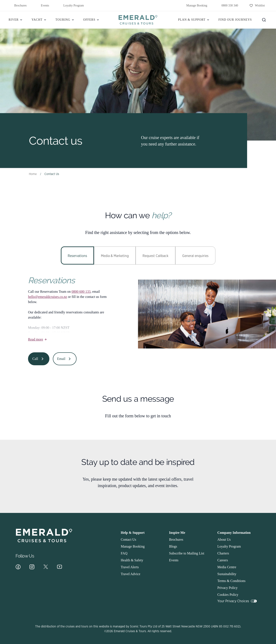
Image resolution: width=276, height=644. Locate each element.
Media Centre (227, 567)
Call (39, 359)
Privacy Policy (227, 588)
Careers (223, 560)
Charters (223, 553)
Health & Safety (132, 560)
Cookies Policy (228, 595)
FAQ (124, 553)
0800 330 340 (227, 6)
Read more (38, 339)
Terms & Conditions (231, 581)
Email (65, 359)
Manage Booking (194, 6)
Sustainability (227, 574)
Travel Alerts (130, 567)
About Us (224, 540)
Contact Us (129, 540)
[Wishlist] (257, 6)
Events (42, 6)
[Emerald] (138, 20)
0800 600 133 (81, 292)
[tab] (77, 255)
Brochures (18, 6)
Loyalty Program (71, 6)
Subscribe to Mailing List (187, 553)
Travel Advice (131, 574)
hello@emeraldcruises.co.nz (48, 297)
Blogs (173, 546)
